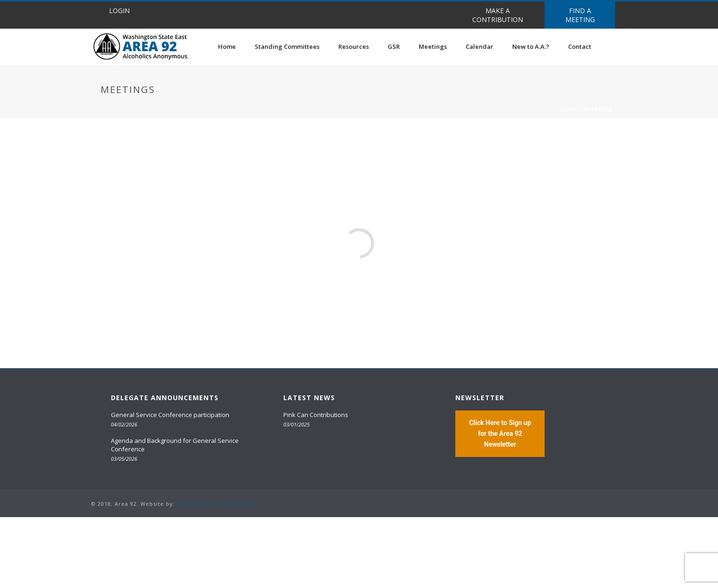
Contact (580, 46)
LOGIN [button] (119, 11)
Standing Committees (287, 46)
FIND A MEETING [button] (580, 15)
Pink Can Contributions (316, 415)
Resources (354, 46)
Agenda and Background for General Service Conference (175, 445)
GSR (394, 46)
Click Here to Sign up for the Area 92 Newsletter (500, 433)
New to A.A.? (531, 46)
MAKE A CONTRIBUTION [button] (498, 15)
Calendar (480, 46)
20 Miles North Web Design (216, 504)
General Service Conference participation (170, 415)
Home (227, 46)
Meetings (433, 46)
